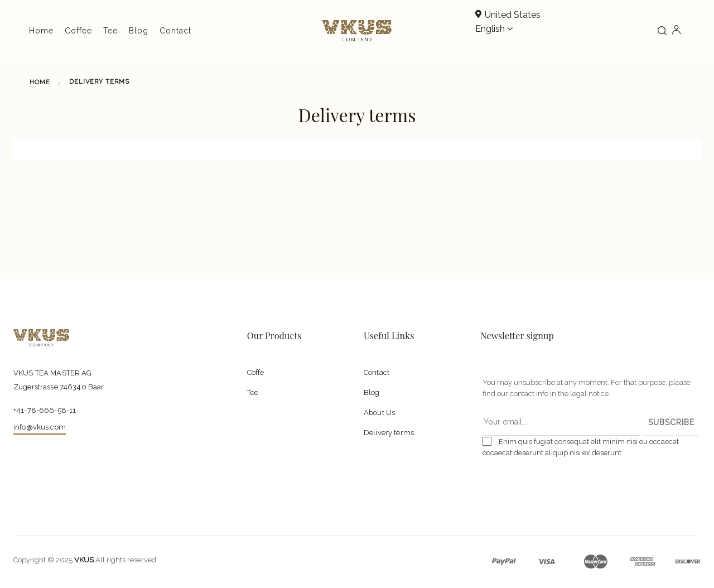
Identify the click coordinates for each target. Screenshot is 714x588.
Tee (253, 392)
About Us (379, 413)
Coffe (256, 372)
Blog (372, 392)
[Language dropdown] (494, 29)
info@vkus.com (40, 427)
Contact (377, 372)
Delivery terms (389, 433)
